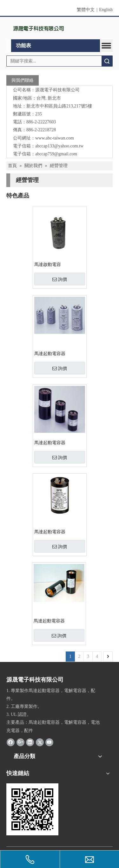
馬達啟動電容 (48, 265)
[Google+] (20, 742)
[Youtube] (49, 742)
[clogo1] (39, 28)
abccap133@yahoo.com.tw (59, 146)
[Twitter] (40, 742)
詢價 (60, 279)
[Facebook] (11, 742)
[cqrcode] (32, 809)
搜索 (107, 61)
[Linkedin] (30, 742)
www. (40, 138)
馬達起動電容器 (50, 354)
